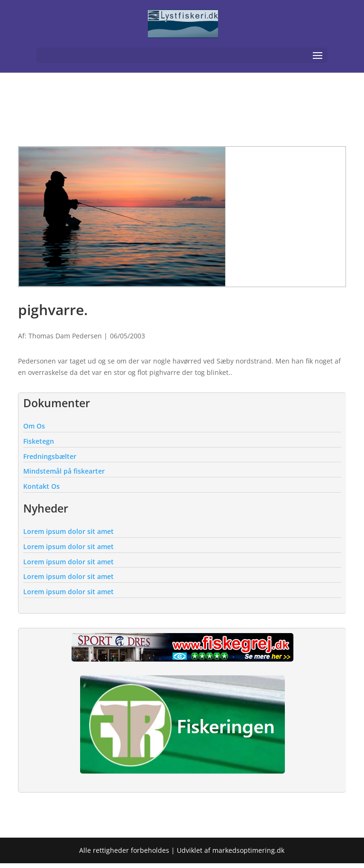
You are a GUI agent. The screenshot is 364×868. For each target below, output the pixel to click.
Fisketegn (39, 441)
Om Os (34, 426)
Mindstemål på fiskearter (64, 471)
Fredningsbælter (50, 456)
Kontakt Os (41, 486)
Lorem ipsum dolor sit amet (68, 531)
